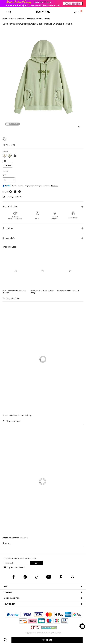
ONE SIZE (7, 165)
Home (5, 19)
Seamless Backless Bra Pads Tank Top (17, 415)
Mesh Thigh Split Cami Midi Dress (15, 537)
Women (12, 19)
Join (36, 563)
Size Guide (6, 171)
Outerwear (20, 19)
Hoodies (47, 19)
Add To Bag (47, 640)
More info (55, 186)
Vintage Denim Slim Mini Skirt (68, 291)
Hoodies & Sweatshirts (34, 19)
